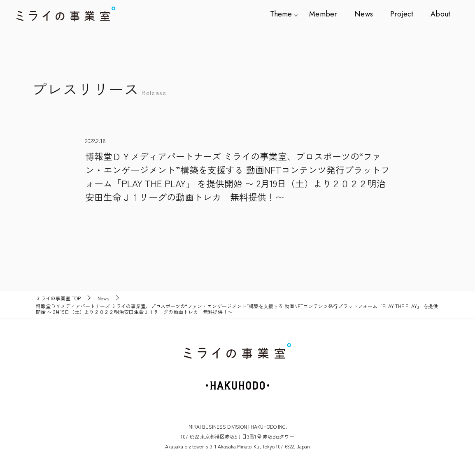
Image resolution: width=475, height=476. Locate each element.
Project (403, 14)
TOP (58, 298)
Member (327, 14)
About (441, 14)
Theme (286, 14)
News (366, 14)
